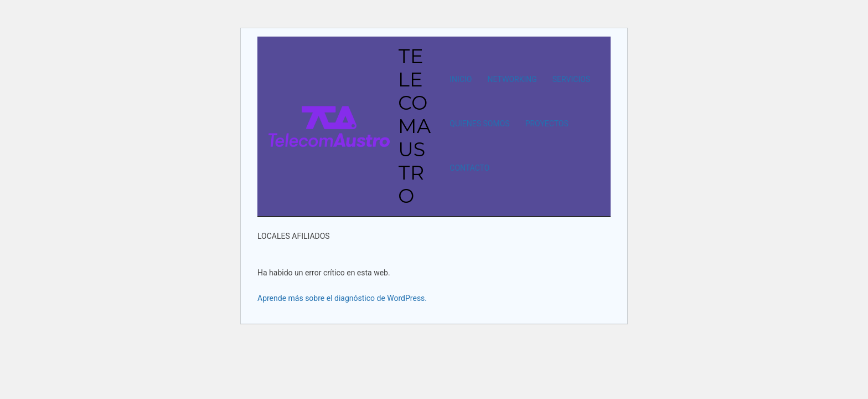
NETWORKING (512, 79)
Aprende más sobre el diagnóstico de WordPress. (342, 298)
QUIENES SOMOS (479, 124)
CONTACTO (469, 168)
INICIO (461, 79)
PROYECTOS (547, 124)
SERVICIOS (571, 79)
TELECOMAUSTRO (414, 126)
